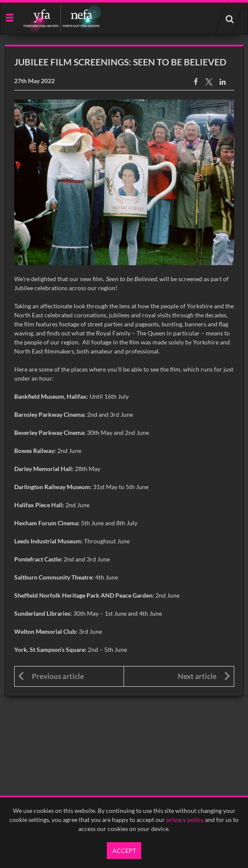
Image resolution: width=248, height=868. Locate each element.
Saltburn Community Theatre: (54, 577)
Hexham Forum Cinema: (48, 523)
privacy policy (185, 820)
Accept (124, 851)
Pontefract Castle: (38, 559)
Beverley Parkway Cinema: (50, 432)
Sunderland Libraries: (43, 613)
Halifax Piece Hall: (39, 505)
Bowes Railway (34, 451)
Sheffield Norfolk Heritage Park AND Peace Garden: (84, 595)
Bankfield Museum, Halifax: (51, 396)
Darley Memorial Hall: (44, 469)
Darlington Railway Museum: (53, 487)
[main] (124, 370)
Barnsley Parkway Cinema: (50, 414)
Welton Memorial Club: (46, 631)
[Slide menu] (9, 17)
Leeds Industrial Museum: (48, 541)
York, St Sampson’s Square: (50, 649)
